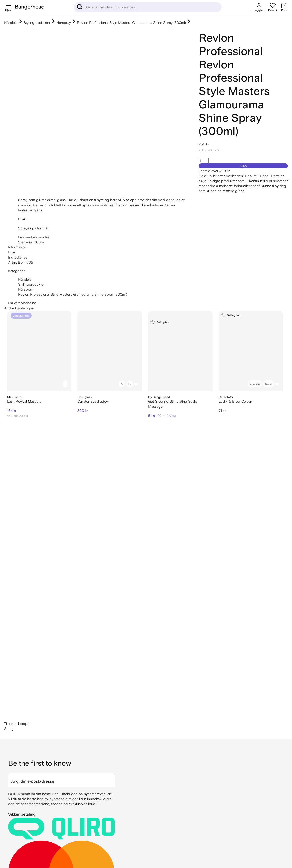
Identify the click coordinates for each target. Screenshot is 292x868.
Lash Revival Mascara (24, 401)
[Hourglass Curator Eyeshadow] (110, 351)
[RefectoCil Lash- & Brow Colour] (251, 351)
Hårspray (64, 23)
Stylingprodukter (37, 23)
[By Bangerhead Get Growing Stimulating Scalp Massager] (180, 351)
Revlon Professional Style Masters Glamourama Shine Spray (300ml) (131, 23)
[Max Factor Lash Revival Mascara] (39, 351)
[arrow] (113, 590)
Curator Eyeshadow (93, 401)
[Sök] (148, 7)
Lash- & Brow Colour (235, 401)
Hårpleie (11, 23)
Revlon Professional (231, 44)
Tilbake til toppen (18, 536)
